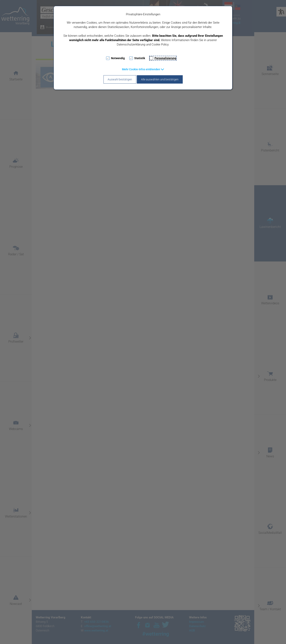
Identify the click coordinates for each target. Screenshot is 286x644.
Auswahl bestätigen (120, 79)
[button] (143, 69)
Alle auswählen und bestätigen (160, 79)
